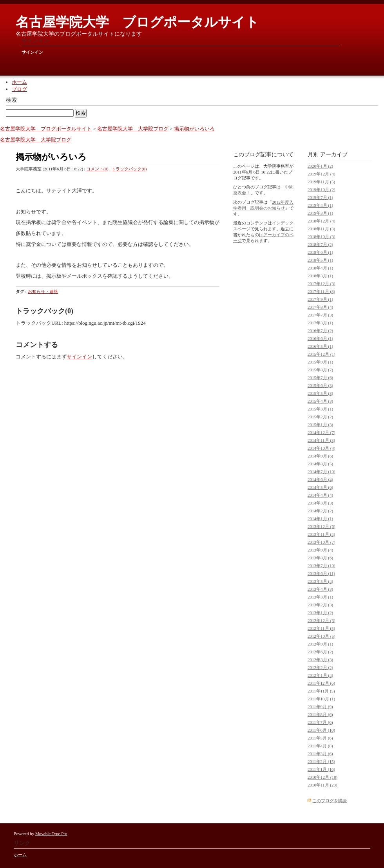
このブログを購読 (330, 801)
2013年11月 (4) (321, 534)
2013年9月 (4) (320, 550)
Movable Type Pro (51, 834)
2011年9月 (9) (320, 707)
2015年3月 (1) (320, 409)
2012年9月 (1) (320, 644)
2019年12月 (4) (322, 174)
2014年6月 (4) (320, 479)
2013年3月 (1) (320, 597)
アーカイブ (334, 155)
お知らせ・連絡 (43, 291)
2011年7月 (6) (320, 722)
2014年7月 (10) (322, 472)
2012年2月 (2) (320, 667)
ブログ (19, 89)
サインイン (32, 52)
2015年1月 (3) (320, 425)
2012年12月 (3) (322, 620)
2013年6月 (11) (321, 573)
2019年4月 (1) (320, 205)
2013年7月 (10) (322, 566)
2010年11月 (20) (322, 785)
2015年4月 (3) (320, 401)
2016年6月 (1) (320, 338)
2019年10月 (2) (322, 190)
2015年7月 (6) (320, 378)
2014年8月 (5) (320, 464)
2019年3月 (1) (320, 213)
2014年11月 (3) (321, 440)
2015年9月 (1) (320, 362)
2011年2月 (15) (321, 761)
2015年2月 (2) (320, 417)
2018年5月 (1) (320, 260)
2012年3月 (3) (320, 660)
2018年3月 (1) (320, 276)
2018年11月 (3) (321, 229)
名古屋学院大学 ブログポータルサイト (137, 22)
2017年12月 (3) (322, 284)
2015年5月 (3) (320, 393)
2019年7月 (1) (320, 197)
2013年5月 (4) (320, 581)
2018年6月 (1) (320, 252)
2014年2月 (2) (320, 511)
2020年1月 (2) (320, 166)
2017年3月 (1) (320, 323)
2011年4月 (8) (320, 746)
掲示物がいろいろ (194, 129)
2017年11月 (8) (321, 291)
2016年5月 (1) (320, 346)
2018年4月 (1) (320, 268)
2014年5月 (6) (320, 487)
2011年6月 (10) (321, 730)
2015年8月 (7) (320, 370)
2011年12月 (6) (321, 683)
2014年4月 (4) (320, 495)
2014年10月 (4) (322, 448)
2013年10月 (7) (322, 542)
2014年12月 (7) (322, 432)
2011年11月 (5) (321, 691)
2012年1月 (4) (320, 675)
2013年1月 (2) (320, 613)
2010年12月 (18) (322, 777)
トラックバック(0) (129, 169)
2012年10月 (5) (322, 636)
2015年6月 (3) (320, 385)
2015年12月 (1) (322, 354)
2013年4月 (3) (320, 589)
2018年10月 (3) (322, 237)
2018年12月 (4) (322, 221)
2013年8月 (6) (320, 558)
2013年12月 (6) (322, 526)
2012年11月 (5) (321, 628)
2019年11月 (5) (321, 182)
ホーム (19, 82)
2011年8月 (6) (320, 714)
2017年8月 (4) (320, 307)
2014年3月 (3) (320, 503)
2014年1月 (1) (320, 519)
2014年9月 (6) (320, 456)
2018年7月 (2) (320, 244)
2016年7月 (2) (320, 331)
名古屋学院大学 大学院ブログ (133, 129)
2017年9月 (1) (320, 299)
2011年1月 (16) (321, 769)
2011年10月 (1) (321, 699)
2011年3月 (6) (320, 754)
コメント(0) (97, 169)
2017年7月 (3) (320, 315)
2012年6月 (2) (320, 652)
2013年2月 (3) (320, 605)
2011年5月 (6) (320, 738)
